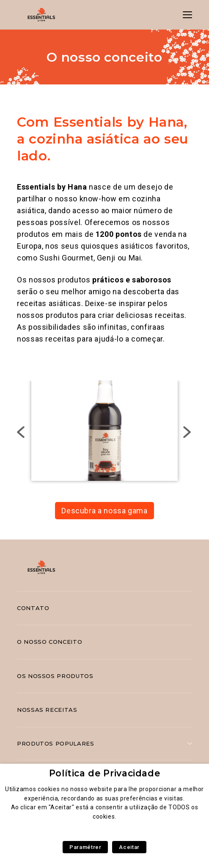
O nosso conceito (49, 642)
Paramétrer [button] (85, 847)
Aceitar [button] (129, 847)
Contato (33, 608)
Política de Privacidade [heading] (105, 773)
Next (188, 432)
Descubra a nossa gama (104, 511)
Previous (22, 432)
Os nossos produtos (55, 676)
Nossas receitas (47, 710)
